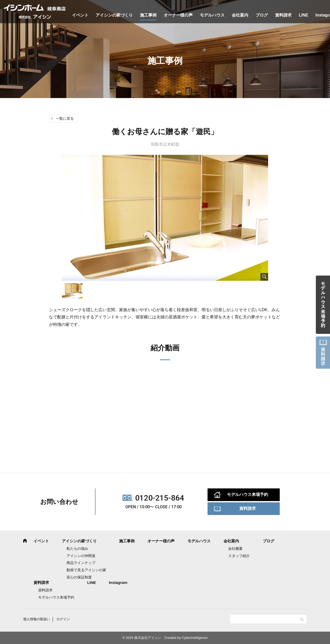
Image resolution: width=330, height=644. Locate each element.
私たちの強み (77, 549)
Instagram (118, 582)
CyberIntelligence (195, 638)
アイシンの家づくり (114, 15)
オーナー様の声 (178, 15)
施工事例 (148, 15)
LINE (303, 15)
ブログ (262, 15)
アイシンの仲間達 (81, 556)
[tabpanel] (165, 218)
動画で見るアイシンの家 (86, 570)
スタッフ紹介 (239, 556)
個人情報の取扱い (37, 619)
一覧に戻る (65, 118)
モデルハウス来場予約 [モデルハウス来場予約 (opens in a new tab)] (56, 597)
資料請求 (283, 15)
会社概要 (235, 549)
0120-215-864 (160, 498)
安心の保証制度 (79, 577)
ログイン (63, 619)
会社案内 (240, 15)
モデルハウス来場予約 (247, 494)
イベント (80, 15)
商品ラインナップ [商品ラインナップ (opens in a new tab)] (81, 563)
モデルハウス (212, 15)
